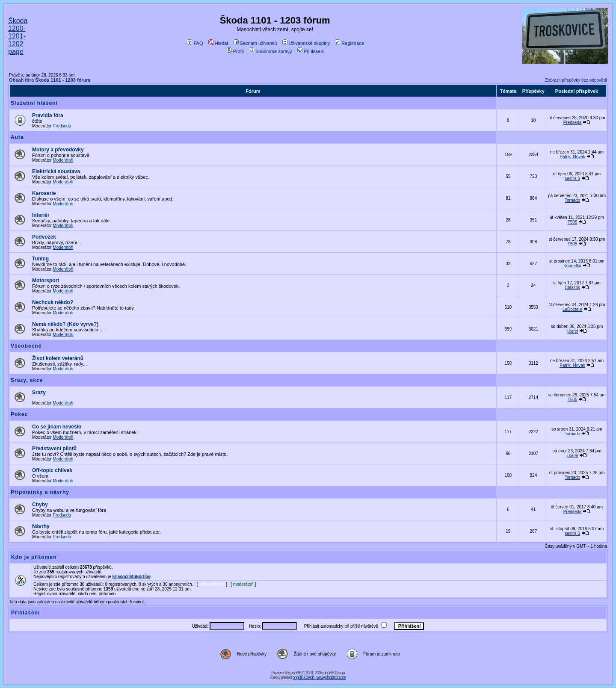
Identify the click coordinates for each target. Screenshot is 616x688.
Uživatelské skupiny (306, 43)
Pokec (19, 414)
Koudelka (572, 266)
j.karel (573, 331)
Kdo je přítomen (34, 557)
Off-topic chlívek (52, 470)
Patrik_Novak (572, 157)
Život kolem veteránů (58, 358)
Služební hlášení (34, 103)
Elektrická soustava (56, 171)
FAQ (195, 43)
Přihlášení (311, 51)
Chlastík (572, 288)
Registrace (349, 43)
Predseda (62, 126)
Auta (17, 137)
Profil (235, 51)
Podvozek (44, 237)
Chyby (40, 505)
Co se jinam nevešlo (57, 427)
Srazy (39, 393)
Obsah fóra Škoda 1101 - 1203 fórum (50, 80)
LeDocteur (572, 309)
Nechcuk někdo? (53, 302)
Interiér (41, 215)
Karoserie (44, 193)
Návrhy (41, 526)
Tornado (572, 200)
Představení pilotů (54, 449)
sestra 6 (572, 179)
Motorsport (46, 281)
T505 (573, 222)
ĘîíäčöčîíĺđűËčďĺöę (132, 577)
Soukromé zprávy (271, 51)
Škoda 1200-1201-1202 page (18, 36)
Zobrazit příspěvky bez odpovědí (576, 80)
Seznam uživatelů (255, 43)
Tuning (40, 259)
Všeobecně (26, 346)
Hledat (218, 43)
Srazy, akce (27, 380)
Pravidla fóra (48, 115)
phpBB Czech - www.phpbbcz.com (319, 678)
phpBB (296, 673)
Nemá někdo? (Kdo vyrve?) (65, 324)
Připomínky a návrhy (40, 492)
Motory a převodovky (58, 150)
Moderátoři (63, 160)
